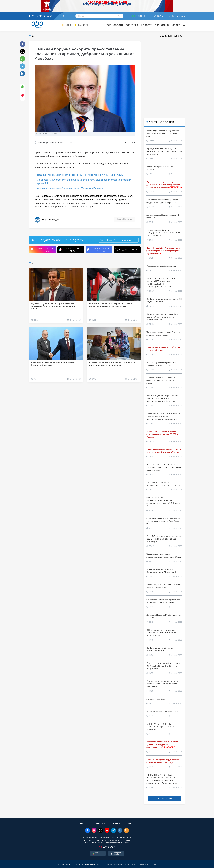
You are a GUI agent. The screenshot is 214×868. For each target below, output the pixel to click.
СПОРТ (176, 25)
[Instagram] (33, 16)
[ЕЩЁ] (182, 25)
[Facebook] (30, 16)
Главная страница (168, 36)
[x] (101, 831)
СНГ (182, 36)
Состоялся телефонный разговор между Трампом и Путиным (70, 188)
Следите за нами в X (126, 250)
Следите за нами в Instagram (42, 250)
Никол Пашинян (124, 219)
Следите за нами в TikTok (70, 250)
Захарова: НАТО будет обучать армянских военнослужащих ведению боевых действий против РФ (84, 182)
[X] (37, 16)
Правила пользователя (116, 864)
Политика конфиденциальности (142, 864)
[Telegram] (44, 16)
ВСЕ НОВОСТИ (115, 25)
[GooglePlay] (98, 854)
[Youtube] (41, 16)
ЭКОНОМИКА (162, 25)
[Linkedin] (48, 16)
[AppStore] (116, 854)
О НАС (82, 823)
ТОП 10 (131, 823)
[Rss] (51, 16)
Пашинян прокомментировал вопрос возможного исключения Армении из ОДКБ (80, 175)
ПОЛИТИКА (132, 25)
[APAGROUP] (107, 847)
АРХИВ (116, 823)
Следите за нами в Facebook (98, 250)
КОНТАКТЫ (99, 823)
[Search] (119, 16)
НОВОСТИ (147, 25)
